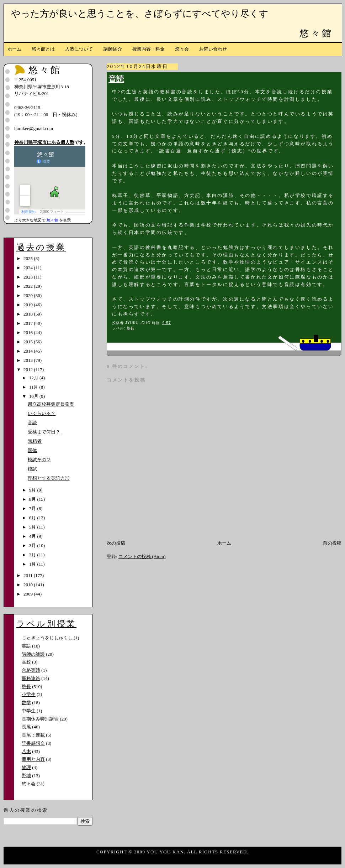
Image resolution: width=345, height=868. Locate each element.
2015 (29, 342)
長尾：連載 (33, 735)
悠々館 (316, 33)
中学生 (29, 711)
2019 (29, 305)
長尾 (26, 727)
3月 (33, 545)
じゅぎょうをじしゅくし (47, 638)
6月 (33, 518)
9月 (33, 490)
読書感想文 (33, 743)
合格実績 (31, 670)
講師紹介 (113, 49)
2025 (29, 258)
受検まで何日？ (44, 432)
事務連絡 (31, 678)
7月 (33, 508)
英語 (26, 646)
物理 (26, 767)
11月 (34, 387)
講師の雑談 (33, 654)
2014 (29, 351)
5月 (33, 527)
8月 (33, 499)
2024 (29, 268)
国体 (32, 450)
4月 (33, 536)
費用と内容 (33, 759)
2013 (29, 360)
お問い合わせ (213, 49)
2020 (29, 295)
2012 (29, 370)
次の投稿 (116, 543)
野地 (26, 776)
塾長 (131, 328)
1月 (33, 564)
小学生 (29, 694)
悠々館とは (43, 49)
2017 (29, 323)
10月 (34, 396)
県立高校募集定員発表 (51, 404)
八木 (26, 751)
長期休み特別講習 (40, 719)
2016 (29, 332)
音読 (116, 79)
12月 (34, 378)
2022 (29, 286)
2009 (29, 594)
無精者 (35, 441)
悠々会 (182, 49)
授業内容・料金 (148, 49)
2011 (29, 575)
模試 (32, 469)
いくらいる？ (42, 413)
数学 (26, 703)
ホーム (14, 49)
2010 (29, 585)
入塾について (79, 49)
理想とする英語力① (49, 478)
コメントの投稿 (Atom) (142, 557)
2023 (29, 277)
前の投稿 (332, 543)
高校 (26, 662)
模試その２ (39, 460)
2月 (33, 555)
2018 (29, 314)
